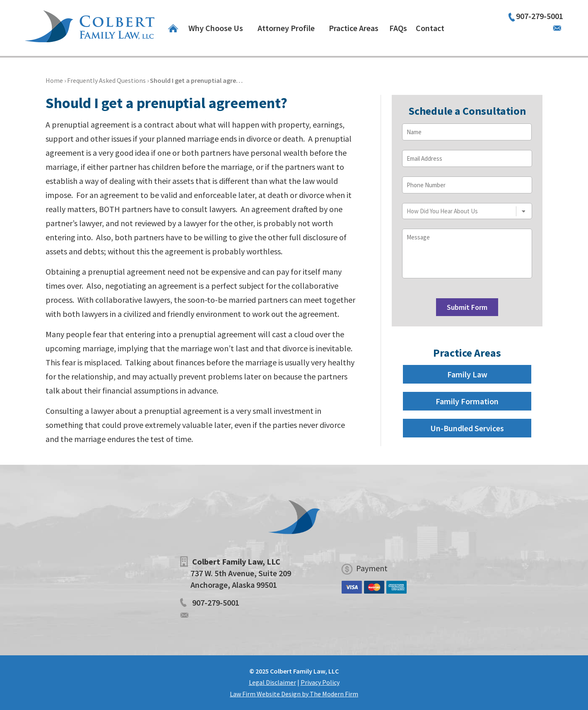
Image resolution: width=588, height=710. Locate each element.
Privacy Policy (320, 682)
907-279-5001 (540, 16)
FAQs (398, 28)
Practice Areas (354, 28)
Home (173, 28)
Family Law (467, 374)
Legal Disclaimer (272, 682)
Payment (372, 568)
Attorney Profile (286, 28)
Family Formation (467, 401)
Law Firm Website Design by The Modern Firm (294, 694)
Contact (430, 28)
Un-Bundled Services (467, 428)
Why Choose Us (216, 28)
